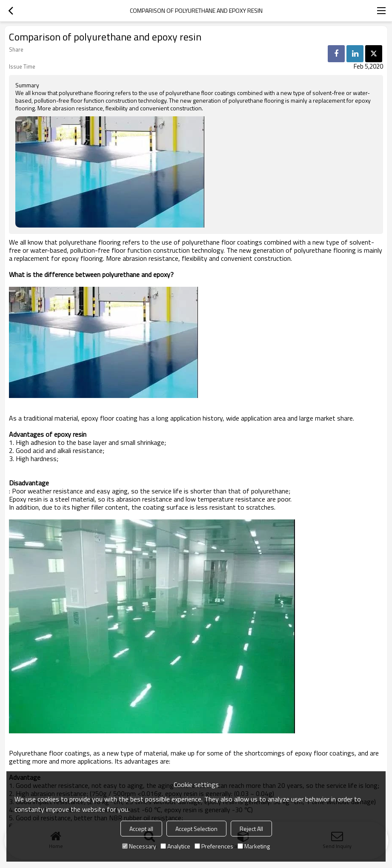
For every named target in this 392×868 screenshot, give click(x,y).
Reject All (251, 829)
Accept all (141, 829)
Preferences (214, 846)
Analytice (175, 846)
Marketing (254, 846)
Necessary (139, 846)
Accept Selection (196, 829)
